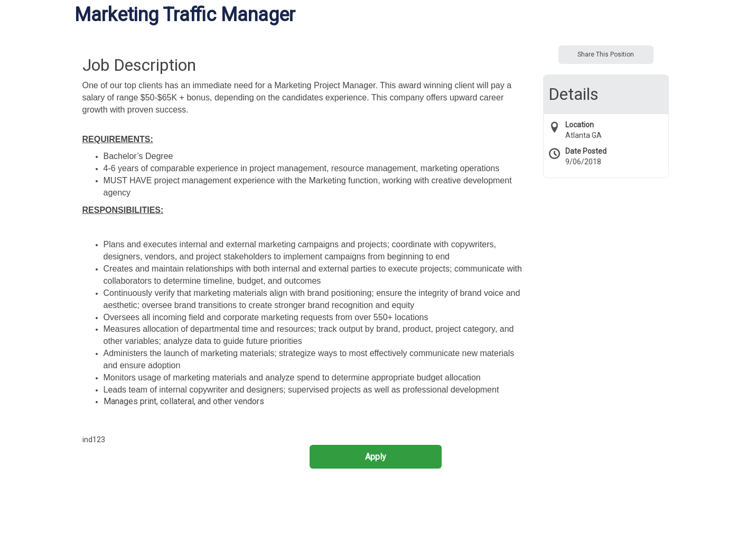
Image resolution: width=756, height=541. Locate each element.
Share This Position (606, 54)
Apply (376, 457)
